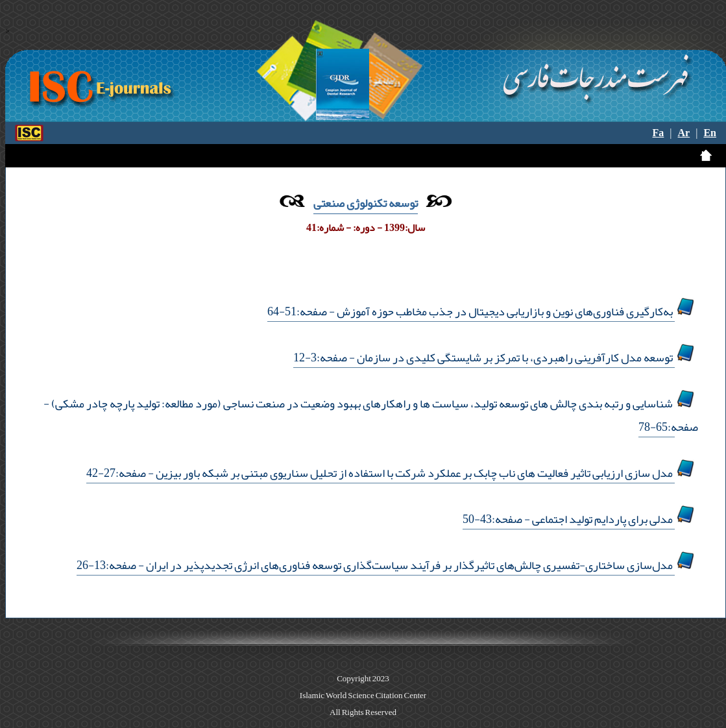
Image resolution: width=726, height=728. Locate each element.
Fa (659, 133)
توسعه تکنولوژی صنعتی (366, 203)
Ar (684, 133)
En (710, 133)
